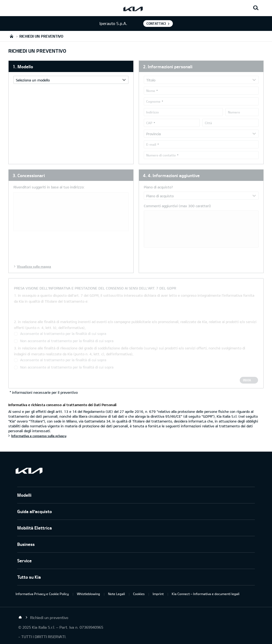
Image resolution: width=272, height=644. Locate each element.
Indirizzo (153, 112)
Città (208, 123)
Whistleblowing (88, 594)
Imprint (158, 594)
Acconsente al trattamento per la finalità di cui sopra (63, 334)
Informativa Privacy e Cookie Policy (42, 594)
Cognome (153, 101)
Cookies (139, 594)
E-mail (151, 144)
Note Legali (117, 594)
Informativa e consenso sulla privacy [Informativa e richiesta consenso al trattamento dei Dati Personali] (39, 436)
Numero (234, 112)
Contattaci (156, 23)
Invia (247, 380)
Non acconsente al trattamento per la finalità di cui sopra (67, 341)
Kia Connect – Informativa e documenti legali (206, 594)
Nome (151, 91)
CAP (149, 123)
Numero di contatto (161, 155)
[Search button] (256, 8)
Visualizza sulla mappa (34, 266)
